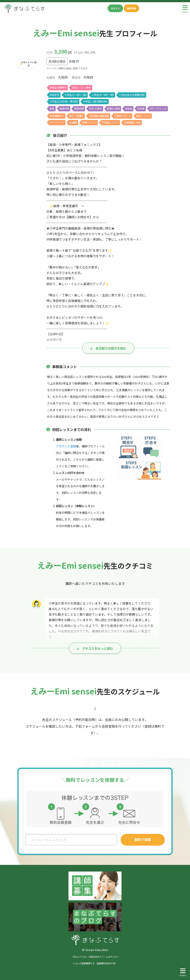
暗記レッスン (144, 116)
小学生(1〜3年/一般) (75, 95)
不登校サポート (123, 116)
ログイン (115, 8)
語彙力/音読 (114, 108)
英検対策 (64, 108)
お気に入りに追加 (29, 64)
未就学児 (54, 95)
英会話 (129, 108)
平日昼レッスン (111, 122)
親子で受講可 (76, 116)
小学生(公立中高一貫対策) (64, 101)
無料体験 (131, 8)
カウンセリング (159, 108)
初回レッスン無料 (81, 87)
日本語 (142, 108)
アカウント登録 (66, 446)
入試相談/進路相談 (99, 116)
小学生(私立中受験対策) (132, 95)
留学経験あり (57, 116)
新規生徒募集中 (58, 87)
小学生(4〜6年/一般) (103, 95)
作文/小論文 (96, 108)
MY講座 (73, 122)
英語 (52, 108)
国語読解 (79, 108)
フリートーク (57, 122)
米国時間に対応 (133, 122)
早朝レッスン (90, 122)
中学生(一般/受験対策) (95, 101)
